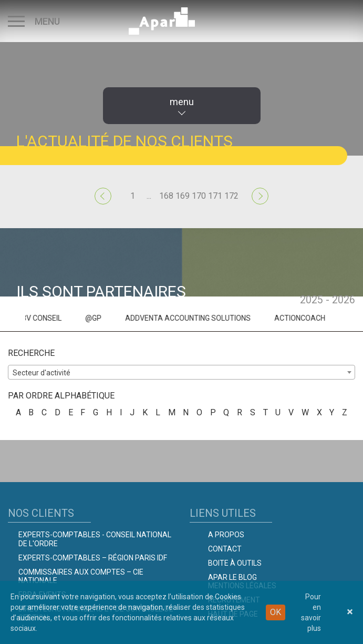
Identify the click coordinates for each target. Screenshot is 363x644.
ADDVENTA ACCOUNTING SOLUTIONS (207, 318)
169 (183, 196)
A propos (226, 535)
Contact (225, 549)
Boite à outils (235, 563)
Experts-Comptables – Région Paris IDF (93, 558)
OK (276, 612)
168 (166, 196)
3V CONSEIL (61, 318)
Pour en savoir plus (311, 612)
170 (199, 196)
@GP (112, 318)
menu (182, 102)
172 (231, 196)
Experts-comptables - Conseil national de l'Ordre (95, 539)
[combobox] (181, 372)
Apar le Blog (232, 577)
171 (215, 196)
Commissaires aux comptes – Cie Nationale (81, 576)
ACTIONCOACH (319, 318)
